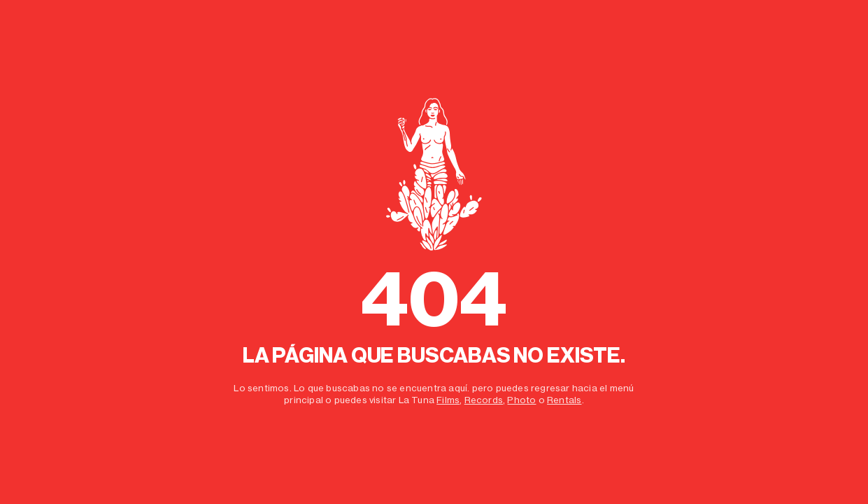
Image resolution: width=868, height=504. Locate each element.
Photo (521, 400)
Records (484, 400)
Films (448, 400)
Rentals (564, 400)
